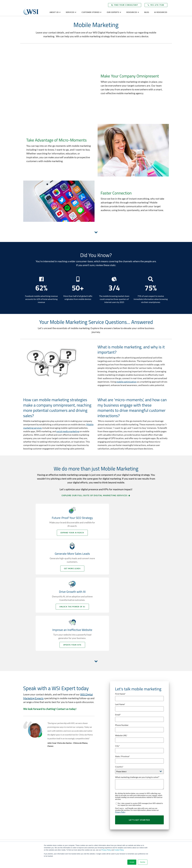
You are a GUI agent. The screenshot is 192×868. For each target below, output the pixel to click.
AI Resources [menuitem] (140, 806)
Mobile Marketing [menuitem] (104, 819)
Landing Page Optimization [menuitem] (107, 808)
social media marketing (68, 404)
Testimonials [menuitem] (139, 788)
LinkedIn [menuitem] (30, 794)
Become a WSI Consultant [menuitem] (70, 799)
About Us (54, 12)
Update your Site (127, 543)
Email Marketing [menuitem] (104, 789)
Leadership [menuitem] (64, 759)
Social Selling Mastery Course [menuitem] (108, 830)
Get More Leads (127, 505)
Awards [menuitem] (63, 763)
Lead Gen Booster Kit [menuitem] (68, 825)
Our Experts (113, 12)
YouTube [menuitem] (30, 797)
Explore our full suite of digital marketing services (95, 468)
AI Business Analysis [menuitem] (68, 817)
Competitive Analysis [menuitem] (105, 770)
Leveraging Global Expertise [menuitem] (145, 751)
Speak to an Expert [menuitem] (142, 759)
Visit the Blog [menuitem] (140, 814)
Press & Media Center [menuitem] (143, 810)
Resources (132, 12)
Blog (147, 12)
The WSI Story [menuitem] (66, 755)
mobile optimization (126, 354)
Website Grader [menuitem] (66, 829)
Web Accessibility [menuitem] (104, 838)
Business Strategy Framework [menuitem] (109, 763)
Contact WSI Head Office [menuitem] (70, 788)
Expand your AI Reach (65, 505)
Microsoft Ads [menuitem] (103, 815)
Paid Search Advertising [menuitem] (106, 823)
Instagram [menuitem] (31, 801)
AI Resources (161, 12)
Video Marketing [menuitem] (104, 834)
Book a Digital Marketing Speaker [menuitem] (147, 763)
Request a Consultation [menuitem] (69, 792)
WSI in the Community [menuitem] (69, 774)
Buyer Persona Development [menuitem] (108, 766)
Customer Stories (91, 12)
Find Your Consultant (125, 5)
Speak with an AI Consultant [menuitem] (71, 803)
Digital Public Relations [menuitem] (106, 781)
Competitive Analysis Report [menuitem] (71, 833)
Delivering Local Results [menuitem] (144, 755)
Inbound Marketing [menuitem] (105, 804)
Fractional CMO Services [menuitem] (107, 797)
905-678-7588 (156, 5)
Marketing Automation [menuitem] (106, 812)
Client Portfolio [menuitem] (140, 781)
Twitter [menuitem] (30, 790)
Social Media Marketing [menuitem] (106, 827)
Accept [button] (132, 862)
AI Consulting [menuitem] (103, 755)
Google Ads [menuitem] (102, 800)
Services (70, 12)
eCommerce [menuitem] (102, 785)
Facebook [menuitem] (31, 786)
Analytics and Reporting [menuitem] (106, 759)
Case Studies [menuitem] (139, 777)
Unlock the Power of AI (65, 543)
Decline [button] (143, 862)
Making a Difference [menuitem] (142, 784)
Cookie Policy (119, 850)
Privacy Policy (106, 850)
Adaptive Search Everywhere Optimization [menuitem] (113, 751)
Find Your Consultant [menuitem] (68, 796)
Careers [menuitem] (63, 770)
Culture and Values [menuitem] (67, 766)
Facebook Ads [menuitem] (103, 793)
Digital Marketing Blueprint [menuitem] (108, 778)
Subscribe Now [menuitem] (140, 817)
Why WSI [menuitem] (64, 751)
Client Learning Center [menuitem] (143, 802)
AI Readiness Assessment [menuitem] (70, 821)
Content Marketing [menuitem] (105, 774)
